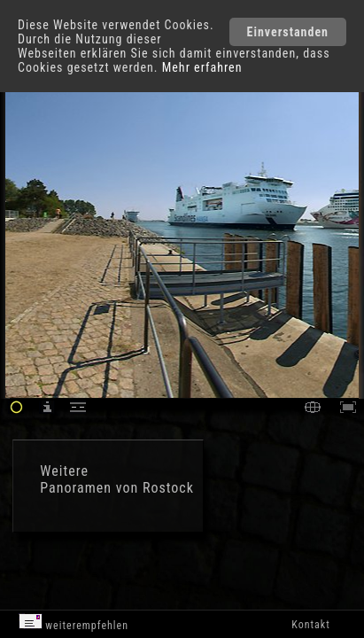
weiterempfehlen (74, 622)
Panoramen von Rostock (117, 488)
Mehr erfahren (202, 67)
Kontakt (310, 625)
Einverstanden (288, 32)
